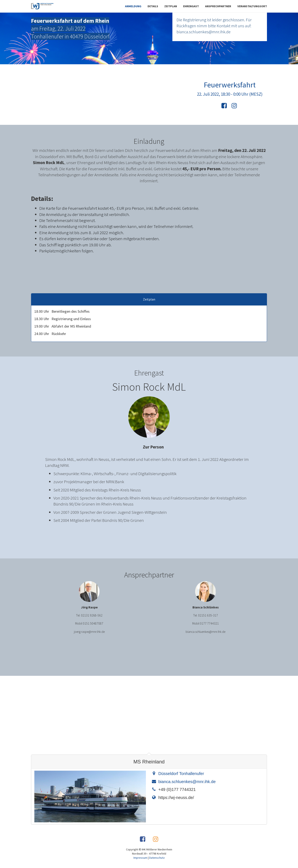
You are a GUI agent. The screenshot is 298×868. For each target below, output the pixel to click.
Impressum (140, 858)
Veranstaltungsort (252, 6)
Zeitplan (171, 6)
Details (153, 6)
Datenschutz (157, 858)
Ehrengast (191, 6)
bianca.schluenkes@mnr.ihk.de (187, 782)
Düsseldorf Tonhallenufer (181, 774)
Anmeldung (133, 6)
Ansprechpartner (218, 6)
